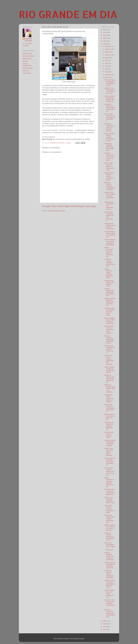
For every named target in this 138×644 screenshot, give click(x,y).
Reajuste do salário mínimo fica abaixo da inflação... (109, 398)
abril (106, 69)
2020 (105, 621)
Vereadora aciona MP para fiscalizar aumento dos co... (110, 108)
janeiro (107, 77)
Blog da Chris (27, 59)
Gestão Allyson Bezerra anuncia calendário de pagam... (110, 176)
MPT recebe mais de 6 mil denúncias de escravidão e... (110, 117)
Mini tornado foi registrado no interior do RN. (110, 417)
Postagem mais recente (53, 206)
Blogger (82, 639)
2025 (105, 32)
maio (107, 66)
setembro (108, 55)
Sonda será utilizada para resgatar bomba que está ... (110, 519)
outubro (107, 52)
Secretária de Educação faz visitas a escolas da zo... (110, 349)
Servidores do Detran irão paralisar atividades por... (109, 426)
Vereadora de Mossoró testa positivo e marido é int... (110, 226)
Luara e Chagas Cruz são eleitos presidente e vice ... (110, 594)
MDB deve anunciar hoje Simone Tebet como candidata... (110, 388)
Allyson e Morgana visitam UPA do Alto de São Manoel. (109, 556)
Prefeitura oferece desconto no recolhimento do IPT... (109, 537)
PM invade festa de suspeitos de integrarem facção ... (110, 83)
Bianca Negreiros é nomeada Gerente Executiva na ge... (109, 482)
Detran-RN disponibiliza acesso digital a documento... (110, 546)
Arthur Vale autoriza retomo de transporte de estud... (110, 509)
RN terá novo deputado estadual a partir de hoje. (110, 500)
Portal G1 (26, 71)
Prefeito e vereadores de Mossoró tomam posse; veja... (110, 613)
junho (107, 63)
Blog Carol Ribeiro (29, 56)
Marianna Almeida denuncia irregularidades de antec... (110, 186)
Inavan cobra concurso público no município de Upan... (109, 166)
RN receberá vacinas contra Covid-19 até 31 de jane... (110, 471)
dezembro (108, 46)
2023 (105, 38)
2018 (105, 627)
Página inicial (70, 206)
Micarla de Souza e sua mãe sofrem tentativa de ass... (109, 379)
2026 (105, 30)
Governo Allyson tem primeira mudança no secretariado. (110, 242)
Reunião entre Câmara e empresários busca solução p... (109, 330)
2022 (105, 41)
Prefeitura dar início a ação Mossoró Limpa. (109, 283)
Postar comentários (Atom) (56, 211)
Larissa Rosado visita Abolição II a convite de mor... (110, 234)
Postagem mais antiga (86, 206)
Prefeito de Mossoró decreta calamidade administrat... (109, 574)
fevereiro (108, 75)
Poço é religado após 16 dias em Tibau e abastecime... (110, 321)
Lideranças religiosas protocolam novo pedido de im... (109, 147)
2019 (105, 624)
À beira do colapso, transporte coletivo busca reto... (110, 263)
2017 (105, 630)
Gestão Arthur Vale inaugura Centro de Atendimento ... (110, 196)
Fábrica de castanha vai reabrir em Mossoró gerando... (109, 127)
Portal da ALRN (28, 68)
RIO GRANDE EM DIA (68, 14)
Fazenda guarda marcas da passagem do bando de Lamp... (110, 584)
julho (107, 60)
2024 (105, 35)
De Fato (25, 61)
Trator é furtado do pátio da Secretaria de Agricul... (110, 370)
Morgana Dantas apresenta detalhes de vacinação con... (110, 302)
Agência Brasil (27, 53)
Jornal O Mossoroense (27, 65)
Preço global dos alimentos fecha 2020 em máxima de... (110, 462)
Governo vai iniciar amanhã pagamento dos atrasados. (109, 360)
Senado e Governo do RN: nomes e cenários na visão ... (110, 157)
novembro (108, 49)
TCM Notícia (27, 73)
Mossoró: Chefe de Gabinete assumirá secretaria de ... (110, 603)
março (107, 72)
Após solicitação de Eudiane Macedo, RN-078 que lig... (110, 99)
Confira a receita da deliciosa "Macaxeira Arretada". (110, 443)
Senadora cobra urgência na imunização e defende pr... (110, 492)
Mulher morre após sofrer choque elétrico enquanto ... (109, 452)
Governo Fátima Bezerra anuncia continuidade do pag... (110, 137)
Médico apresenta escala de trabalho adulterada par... (109, 252)
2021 (105, 44)
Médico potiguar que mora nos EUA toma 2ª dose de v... (110, 528)
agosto (107, 58)
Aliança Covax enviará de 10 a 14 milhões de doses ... (110, 91)
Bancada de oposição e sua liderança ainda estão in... (110, 408)
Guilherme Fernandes (28, 40)
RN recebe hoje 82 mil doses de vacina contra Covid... (110, 312)
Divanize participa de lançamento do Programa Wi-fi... (109, 292)
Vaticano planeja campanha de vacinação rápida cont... (110, 565)
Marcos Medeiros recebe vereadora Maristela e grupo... (109, 273)
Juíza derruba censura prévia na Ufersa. (109, 435)
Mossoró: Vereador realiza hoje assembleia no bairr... (109, 339)
